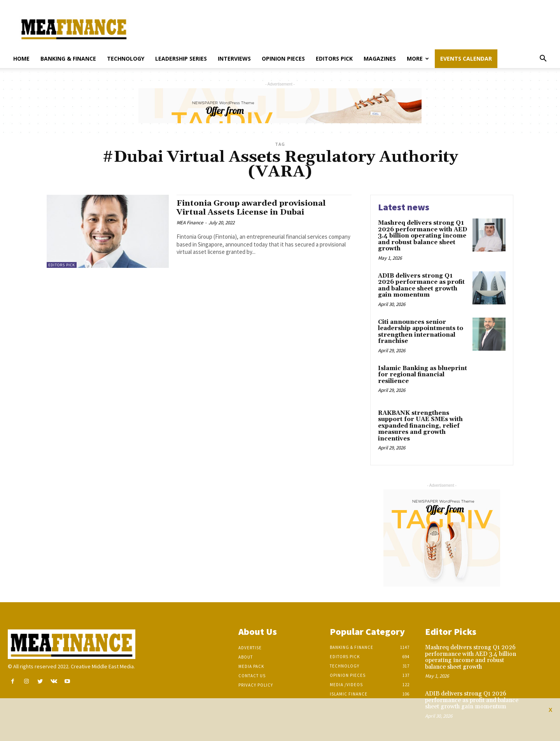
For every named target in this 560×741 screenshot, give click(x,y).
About (246, 657)
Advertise (250, 648)
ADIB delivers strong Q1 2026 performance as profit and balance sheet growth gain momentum (421, 286)
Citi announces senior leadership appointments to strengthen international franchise (421, 332)
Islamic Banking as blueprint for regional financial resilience (423, 375)
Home (21, 59)
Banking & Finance (68, 59)
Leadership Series (181, 59)
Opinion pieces (283, 59)
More (418, 59)
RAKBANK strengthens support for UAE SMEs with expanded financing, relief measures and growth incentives (420, 426)
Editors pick (334, 59)
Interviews (234, 59)
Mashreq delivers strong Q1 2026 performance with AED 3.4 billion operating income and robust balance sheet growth (423, 236)
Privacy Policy (256, 685)
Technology (126, 59)
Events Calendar (466, 59)
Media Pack (251, 666)
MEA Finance (190, 223)
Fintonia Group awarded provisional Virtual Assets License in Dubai (254, 208)
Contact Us (252, 676)
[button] (543, 59)
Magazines (380, 59)
